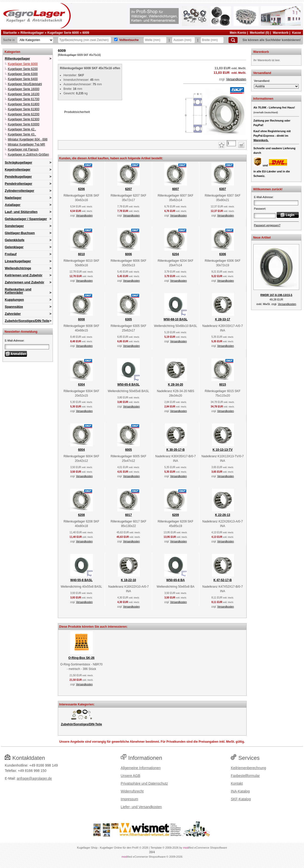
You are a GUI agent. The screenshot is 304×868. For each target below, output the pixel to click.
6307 (223, 189)
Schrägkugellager (18, 162)
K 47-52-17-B (223, 580)
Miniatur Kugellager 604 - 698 (28, 139)
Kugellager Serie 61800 (24, 104)
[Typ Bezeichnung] (85, 40)
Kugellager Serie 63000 (24, 124)
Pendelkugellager (18, 177)
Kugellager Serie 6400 (23, 79)
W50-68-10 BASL (176, 319)
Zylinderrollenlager (20, 191)
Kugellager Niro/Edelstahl (25, 84)
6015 (223, 385)
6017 (128, 515)
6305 (128, 319)
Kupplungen (14, 300)
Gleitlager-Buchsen (20, 233)
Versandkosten (236, 79)
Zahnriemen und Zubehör (25, 282)
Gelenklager (14, 247)
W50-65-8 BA (176, 580)
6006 (128, 254)
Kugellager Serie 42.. (22, 129)
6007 (176, 189)
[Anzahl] (231, 143)
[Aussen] (183, 40)
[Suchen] (233, 40)
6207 (128, 189)
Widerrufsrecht (132, 791)
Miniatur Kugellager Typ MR (26, 144)
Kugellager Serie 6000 (63, 33)
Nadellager (13, 198)
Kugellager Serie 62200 (24, 114)
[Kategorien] (35, 40)
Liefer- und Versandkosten (141, 807)
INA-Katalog (240, 791)
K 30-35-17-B (176, 450)
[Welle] (155, 40)
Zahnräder (13, 314)
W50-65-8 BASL (128, 385)
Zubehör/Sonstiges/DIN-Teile (27, 321)
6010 (81, 254)
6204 (176, 254)
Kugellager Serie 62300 (24, 119)
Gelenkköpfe (15, 240)
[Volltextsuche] (116, 39)
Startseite (10, 33)
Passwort (260, 209)
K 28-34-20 (175, 385)
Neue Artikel (262, 238)
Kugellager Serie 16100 (24, 94)
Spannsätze (14, 307)
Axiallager (13, 205)
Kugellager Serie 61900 (24, 109)
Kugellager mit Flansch (23, 149)
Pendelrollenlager (18, 184)
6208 (81, 515)
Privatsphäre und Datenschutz (144, 783)
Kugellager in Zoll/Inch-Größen (28, 155)
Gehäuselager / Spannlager (26, 219)
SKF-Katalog (241, 799)
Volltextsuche (129, 40)
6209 (176, 515)
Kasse (297, 33)
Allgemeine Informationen (141, 768)
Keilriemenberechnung (248, 768)
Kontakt (237, 783)
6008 (81, 319)
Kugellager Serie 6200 (23, 69)
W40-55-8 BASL (81, 580)
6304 (81, 385)
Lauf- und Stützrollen (21, 212)
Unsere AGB (131, 776)
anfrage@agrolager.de (34, 778)
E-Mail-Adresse (14, 341)
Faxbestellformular (245, 776)
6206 (81, 189)
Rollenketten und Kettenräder (18, 291)
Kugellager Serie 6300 (23, 74)
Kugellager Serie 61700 (24, 99)
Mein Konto (238, 33)
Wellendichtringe (18, 268)
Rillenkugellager (32, 33)
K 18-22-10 (128, 580)
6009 (86, 33)
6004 (81, 450)
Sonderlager (14, 226)
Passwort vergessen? (267, 225)
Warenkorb (281, 33)
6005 (128, 450)
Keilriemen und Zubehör (24, 275)
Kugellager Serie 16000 (24, 89)
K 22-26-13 (222, 515)
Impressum (129, 799)
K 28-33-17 (222, 319)
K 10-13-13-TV (223, 450)
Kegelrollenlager (18, 169)
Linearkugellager (18, 261)
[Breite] (212, 40)
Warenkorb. (261, 140)
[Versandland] (276, 86)
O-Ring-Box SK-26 (81, 658)
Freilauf (11, 254)
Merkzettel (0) (260, 33)
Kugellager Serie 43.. (22, 134)
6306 (223, 254)
